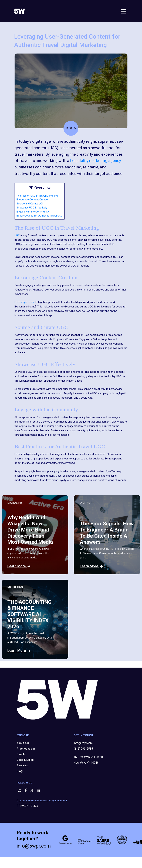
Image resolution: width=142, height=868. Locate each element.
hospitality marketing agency (95, 161)
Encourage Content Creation (33, 200)
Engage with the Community (33, 212)
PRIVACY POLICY (27, 806)
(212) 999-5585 (83, 749)
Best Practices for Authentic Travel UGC (40, 216)
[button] (20, 791)
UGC (17, 235)
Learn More (19, 566)
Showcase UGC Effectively (32, 208)
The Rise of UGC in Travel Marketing (37, 196)
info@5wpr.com (83, 743)
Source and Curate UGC (30, 204)
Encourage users (24, 302)
